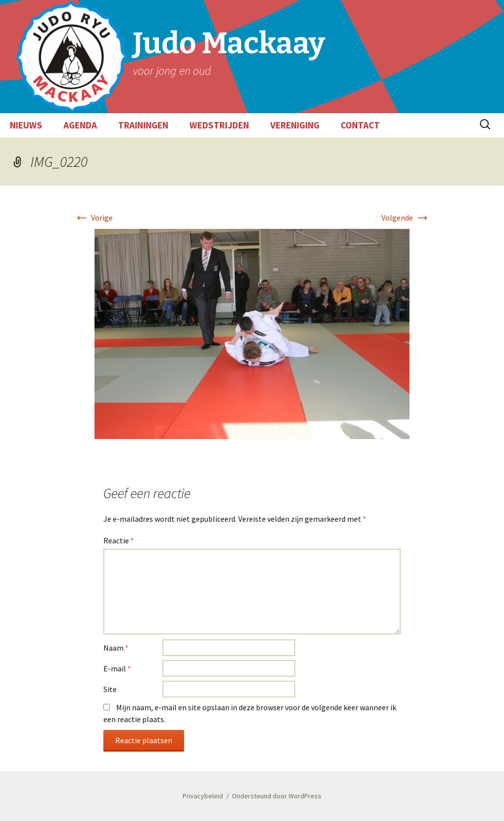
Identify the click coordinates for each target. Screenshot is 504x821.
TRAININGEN (143, 125)
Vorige (93, 218)
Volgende (406, 218)
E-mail (117, 668)
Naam (116, 648)
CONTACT (360, 125)
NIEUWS (26, 125)
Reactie (119, 540)
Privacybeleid (203, 796)
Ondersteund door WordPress (277, 796)
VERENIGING (295, 125)
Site (110, 689)
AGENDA (80, 125)
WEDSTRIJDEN (219, 125)
